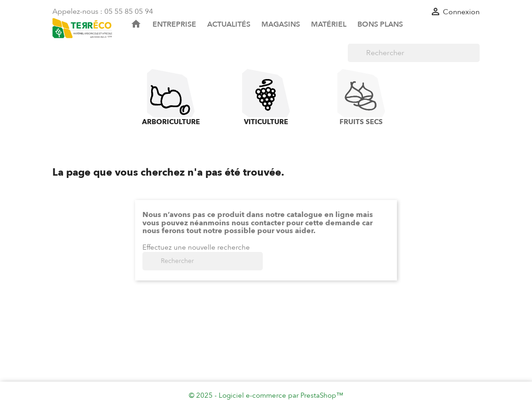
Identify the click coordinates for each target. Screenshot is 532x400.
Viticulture (266, 98)
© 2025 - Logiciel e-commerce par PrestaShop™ (266, 395)
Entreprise (174, 24)
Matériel (329, 24)
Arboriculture (171, 98)
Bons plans (380, 24)
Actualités (229, 24)
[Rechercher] (414, 53)
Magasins (281, 24)
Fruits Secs (361, 98)
